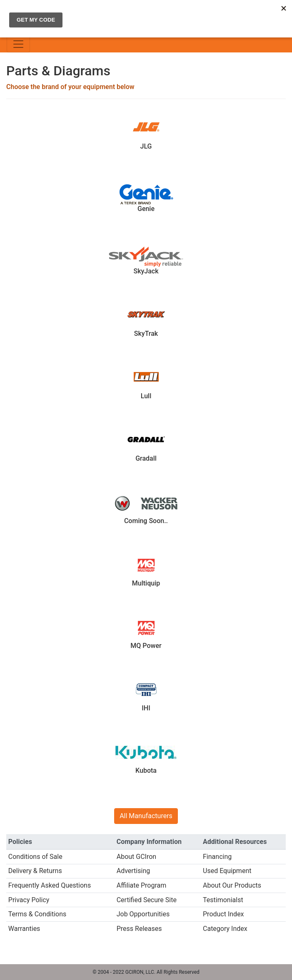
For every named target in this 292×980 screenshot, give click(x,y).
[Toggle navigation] (18, 44)
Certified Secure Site (147, 900)
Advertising (134, 871)
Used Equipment (227, 871)
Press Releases (139, 929)
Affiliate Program (142, 885)
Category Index (225, 929)
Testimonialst (223, 900)
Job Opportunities (143, 914)
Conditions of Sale (35, 857)
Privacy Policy (29, 900)
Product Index (223, 914)
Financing (217, 857)
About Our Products (232, 885)
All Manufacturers (146, 816)
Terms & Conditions (37, 914)
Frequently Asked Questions (50, 885)
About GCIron (136, 857)
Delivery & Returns (35, 871)
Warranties (24, 929)
